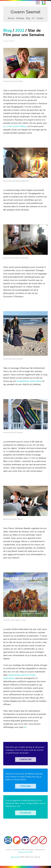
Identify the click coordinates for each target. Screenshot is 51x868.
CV (33, 18)
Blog (28, 18)
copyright (15, 857)
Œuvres (11, 18)
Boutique (20, 18)
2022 (20, 30)
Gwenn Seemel (26, 12)
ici (25, 727)
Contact (40, 18)
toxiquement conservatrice (29, 381)
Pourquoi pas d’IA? (26, 852)
